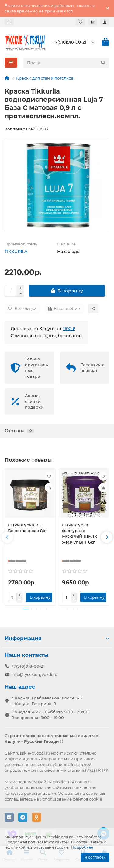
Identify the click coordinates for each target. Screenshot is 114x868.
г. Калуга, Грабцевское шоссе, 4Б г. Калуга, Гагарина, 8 (47, 701)
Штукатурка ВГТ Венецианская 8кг (28, 528)
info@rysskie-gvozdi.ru (34, 674)
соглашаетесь (19, 799)
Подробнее (82, 847)
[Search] (67, 63)
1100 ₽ (69, 329)
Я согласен (95, 857)
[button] (7, 537)
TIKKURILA (16, 252)
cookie (59, 782)
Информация (57, 638)
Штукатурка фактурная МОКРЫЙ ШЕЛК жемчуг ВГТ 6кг (79, 533)
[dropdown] (9, 22)
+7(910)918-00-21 (69, 42)
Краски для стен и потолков (45, 78)
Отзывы (19, 431)
